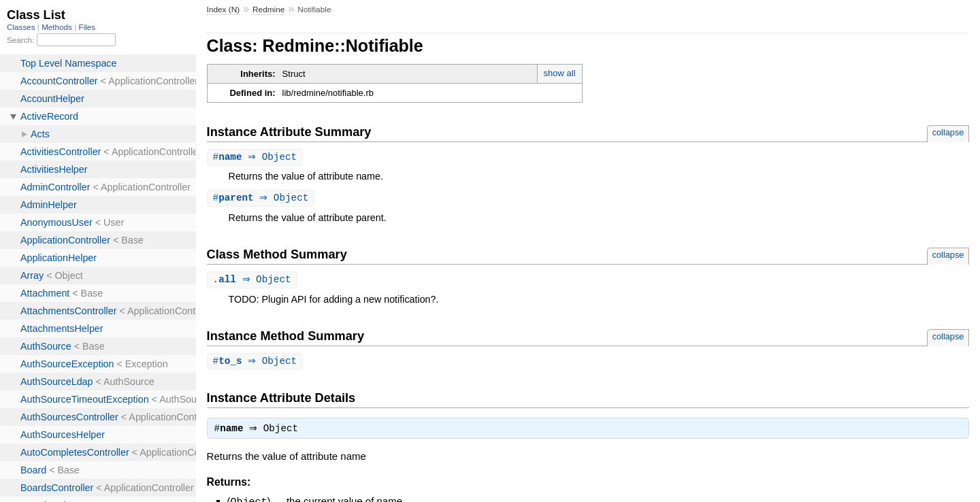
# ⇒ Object (257, 157)
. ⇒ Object (254, 281)
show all (560, 73)
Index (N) (224, 10)
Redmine (268, 10)
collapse (948, 132)
